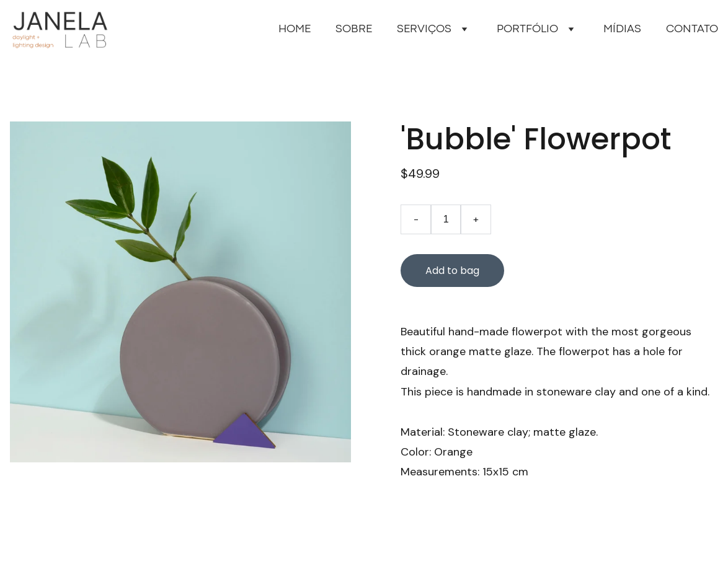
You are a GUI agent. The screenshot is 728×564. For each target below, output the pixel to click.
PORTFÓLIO (527, 29)
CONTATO (692, 29)
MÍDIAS (622, 29)
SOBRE (354, 29)
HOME (295, 29)
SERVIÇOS (424, 29)
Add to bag (452, 271)
